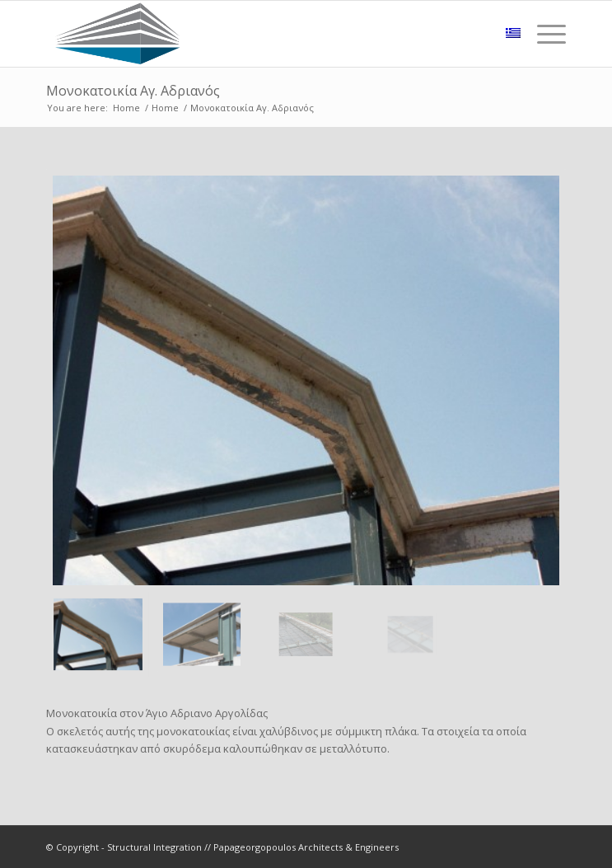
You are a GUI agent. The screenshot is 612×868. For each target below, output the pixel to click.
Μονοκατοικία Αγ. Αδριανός (133, 91)
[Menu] (543, 34)
